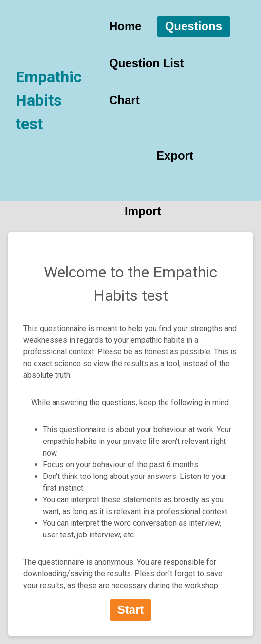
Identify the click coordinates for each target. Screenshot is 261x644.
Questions (194, 26)
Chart (124, 100)
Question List (146, 63)
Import (143, 211)
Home (125, 26)
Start (131, 610)
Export (175, 156)
